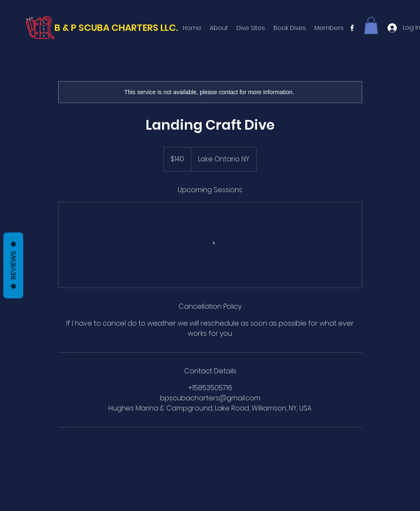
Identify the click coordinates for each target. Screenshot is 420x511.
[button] (371, 26)
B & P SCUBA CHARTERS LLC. (116, 28)
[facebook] (352, 28)
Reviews (13, 266)
